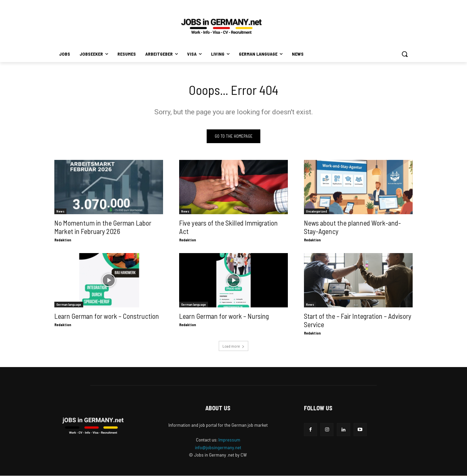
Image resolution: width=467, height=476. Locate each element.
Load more (234, 346)
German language (69, 305)
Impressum (229, 440)
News (60, 212)
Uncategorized (317, 212)
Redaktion (63, 240)
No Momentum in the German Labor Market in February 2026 (103, 227)
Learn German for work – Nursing (224, 316)
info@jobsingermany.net (218, 447)
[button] (405, 54)
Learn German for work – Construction (107, 316)
